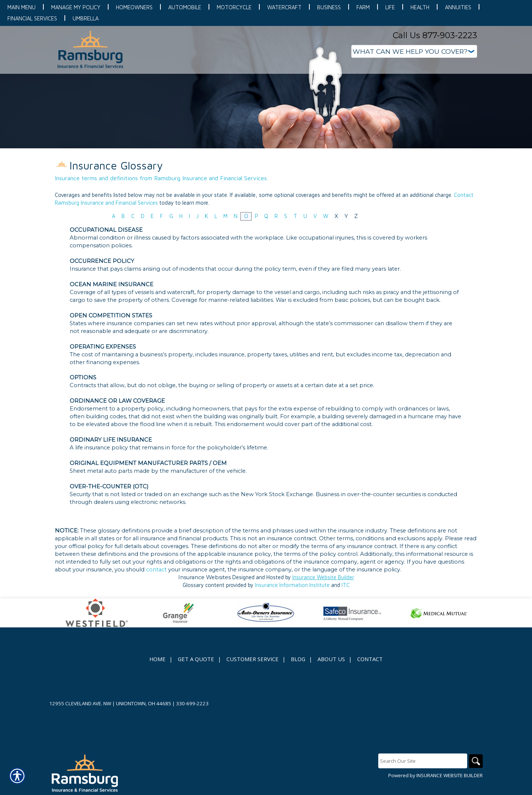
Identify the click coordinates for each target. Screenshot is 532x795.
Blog (298, 659)
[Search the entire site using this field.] (422, 761)
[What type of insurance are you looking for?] (414, 51)
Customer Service (252, 659)
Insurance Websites (205, 577)
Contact (370, 659)
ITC (346, 585)
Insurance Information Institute (292, 585)
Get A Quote (196, 659)
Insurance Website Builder (323, 577)
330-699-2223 (192, 703)
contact (156, 570)
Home (157, 659)
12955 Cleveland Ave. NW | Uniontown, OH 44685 (110, 703)
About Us (331, 659)
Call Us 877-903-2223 (435, 35)
